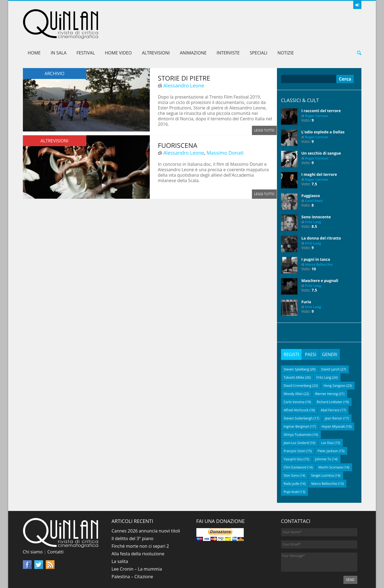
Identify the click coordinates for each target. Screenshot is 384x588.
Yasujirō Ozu (293, 434)
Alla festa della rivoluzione (138, 528)
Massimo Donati (225, 127)
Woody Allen (293, 368)
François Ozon (295, 425)
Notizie (286, 27)
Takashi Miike (294, 352)
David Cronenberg (298, 360)
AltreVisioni (156, 27)
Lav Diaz (327, 417)
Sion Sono (291, 450)
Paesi (310, 329)
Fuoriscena (178, 120)
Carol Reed (314, 175)
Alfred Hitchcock (296, 385)
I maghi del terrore (319, 149)
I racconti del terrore (321, 85)
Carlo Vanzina (294, 376)
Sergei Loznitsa (322, 450)
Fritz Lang (313, 196)
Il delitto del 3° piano (133, 513)
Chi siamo (33, 526)
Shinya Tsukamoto (298, 409)
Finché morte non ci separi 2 (140, 520)
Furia (306, 276)
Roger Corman (317, 90)
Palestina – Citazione (132, 551)
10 (314, 243)
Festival (86, 27)
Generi (330, 329)
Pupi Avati (291, 466)
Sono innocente (316, 191)
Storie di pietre (184, 52)
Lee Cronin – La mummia (137, 543)
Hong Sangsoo (334, 360)
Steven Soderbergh (298, 393)
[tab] (292, 329)
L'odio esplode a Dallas (323, 106)
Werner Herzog (326, 368)
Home (34, 27)
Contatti (56, 526)
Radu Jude (292, 458)
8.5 (314, 201)
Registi (292, 329)
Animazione (193, 27)
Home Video (118, 27)
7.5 (314, 158)
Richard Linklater (330, 376)
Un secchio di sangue (321, 128)
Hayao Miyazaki (333, 401)
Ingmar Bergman (297, 401)
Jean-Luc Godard (296, 417)
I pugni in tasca (316, 234)
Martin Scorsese (331, 442)
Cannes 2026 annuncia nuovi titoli (146, 505)
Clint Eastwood (295, 442)
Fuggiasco (311, 170)
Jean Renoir (334, 393)
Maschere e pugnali (320, 255)
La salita (120, 536)
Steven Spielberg (296, 344)
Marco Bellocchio (319, 239)
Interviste (228, 27)
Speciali (259, 27)
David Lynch (330, 344)
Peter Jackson (328, 425)
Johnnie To (323, 434)
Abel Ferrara (330, 385)
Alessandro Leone (184, 60)
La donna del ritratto (321, 212)
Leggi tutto (264, 105)
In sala (59, 27)
